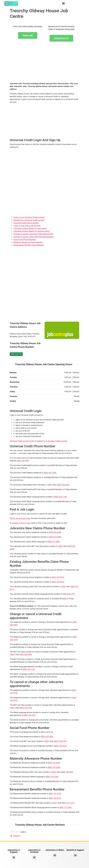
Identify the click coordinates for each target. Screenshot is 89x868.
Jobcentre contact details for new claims (30, 228)
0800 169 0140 (47, 732)
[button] (64, 3)
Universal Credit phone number (26, 223)
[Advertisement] (44, 66)
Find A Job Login (22, 509)
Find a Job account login (20, 518)
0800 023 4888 (55, 537)
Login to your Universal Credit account (29, 217)
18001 (50, 485)
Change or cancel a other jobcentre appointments (33, 237)
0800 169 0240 (60, 746)
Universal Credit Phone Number (33, 446)
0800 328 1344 (50, 473)
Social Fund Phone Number (25, 240)
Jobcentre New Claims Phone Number (37, 528)
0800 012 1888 (53, 542)
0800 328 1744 (60, 497)
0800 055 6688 (55, 532)
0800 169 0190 (16, 354)
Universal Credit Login (26, 411)
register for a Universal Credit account (52, 441)
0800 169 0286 (47, 737)
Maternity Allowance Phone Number (28, 242)
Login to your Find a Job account (27, 226)
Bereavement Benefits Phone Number (29, 245)
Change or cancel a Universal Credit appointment (33, 234)
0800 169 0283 (54, 763)
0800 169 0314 (58, 582)
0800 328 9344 (23, 461)
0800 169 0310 (58, 577)
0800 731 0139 (55, 794)
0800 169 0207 (30, 715)
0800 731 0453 (65, 807)
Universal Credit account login (22, 441)
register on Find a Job (21, 523)
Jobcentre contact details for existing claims (32, 231)
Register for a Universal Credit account (29, 220)
